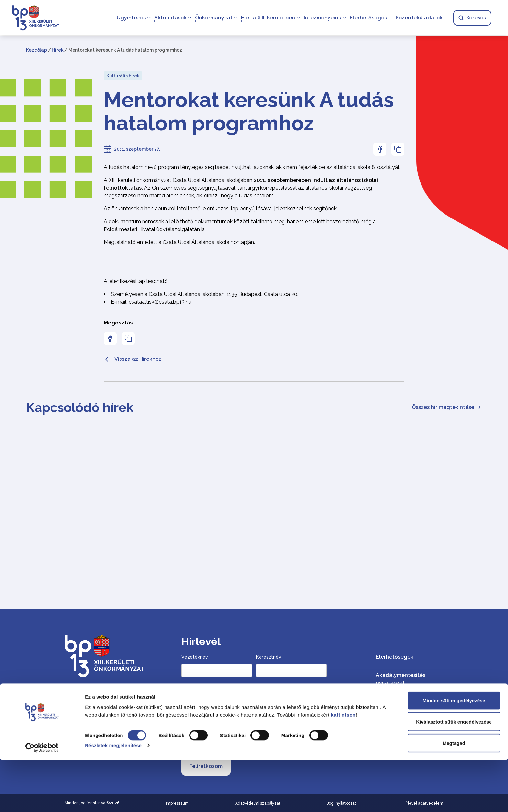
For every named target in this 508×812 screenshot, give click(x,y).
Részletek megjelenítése (113, 797)
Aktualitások (169, 18)
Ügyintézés (130, 18)
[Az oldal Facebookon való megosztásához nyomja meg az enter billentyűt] (380, 149)
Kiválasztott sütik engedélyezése (454, 774)
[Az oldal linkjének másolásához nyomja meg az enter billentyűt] (398, 149)
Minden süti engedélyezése (454, 752)
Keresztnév (269, 657)
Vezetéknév (195, 657)
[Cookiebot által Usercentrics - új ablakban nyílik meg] (42, 799)
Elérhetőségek (367, 18)
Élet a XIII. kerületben (267, 18)
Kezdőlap (36, 50)
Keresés (471, 18)
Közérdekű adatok (418, 18)
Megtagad (454, 795)
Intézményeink (321, 18)
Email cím (193, 696)
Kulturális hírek (123, 76)
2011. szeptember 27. (137, 149)
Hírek (58, 50)
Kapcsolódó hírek (80, 407)
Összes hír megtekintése (447, 407)
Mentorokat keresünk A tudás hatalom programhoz (249, 112)
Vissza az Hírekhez (133, 359)
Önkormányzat (213, 18)
